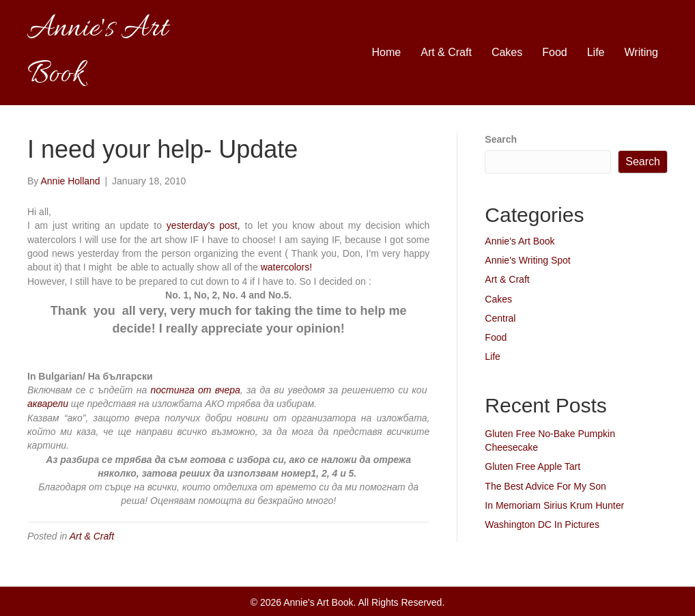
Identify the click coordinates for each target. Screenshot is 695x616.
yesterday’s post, (203, 225)
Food (554, 52)
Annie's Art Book (520, 241)
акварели (48, 404)
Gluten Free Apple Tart (533, 466)
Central (500, 318)
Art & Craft (446, 52)
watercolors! (286, 267)
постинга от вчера (195, 390)
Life (596, 52)
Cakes (507, 52)
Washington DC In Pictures (542, 524)
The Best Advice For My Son (545, 486)
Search (501, 139)
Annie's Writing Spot (527, 260)
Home (387, 52)
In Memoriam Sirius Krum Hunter (554, 505)
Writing (642, 52)
